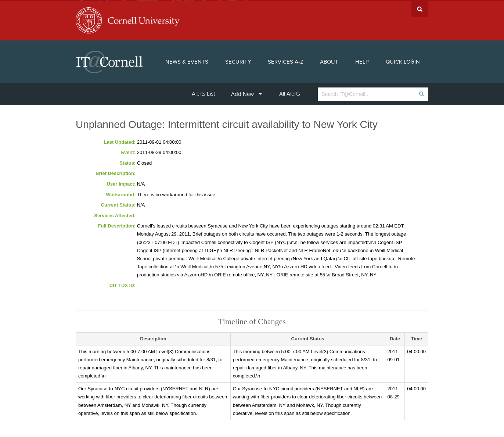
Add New (246, 93)
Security (238, 61)
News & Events (187, 61)
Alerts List (203, 93)
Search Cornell (420, 8)
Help (362, 61)
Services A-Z (286, 61)
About (329, 61)
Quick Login (403, 61)
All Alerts (290, 93)
